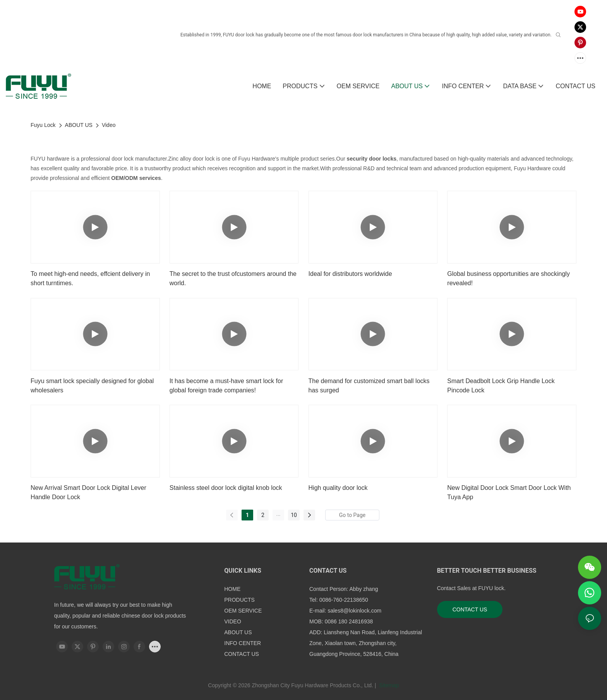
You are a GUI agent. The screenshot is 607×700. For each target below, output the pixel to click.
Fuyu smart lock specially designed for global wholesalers (92, 386)
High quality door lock (338, 488)
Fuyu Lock (43, 125)
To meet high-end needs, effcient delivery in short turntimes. (90, 278)
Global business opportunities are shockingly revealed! (508, 278)
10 (294, 515)
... (278, 514)
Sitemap (388, 685)
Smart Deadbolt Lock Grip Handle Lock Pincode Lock (501, 386)
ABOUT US (79, 125)
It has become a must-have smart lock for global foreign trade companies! (226, 386)
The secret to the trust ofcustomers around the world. (233, 278)
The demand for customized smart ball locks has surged (369, 386)
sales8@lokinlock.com (354, 611)
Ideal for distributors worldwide (350, 274)
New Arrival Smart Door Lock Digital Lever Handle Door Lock (88, 492)
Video (109, 125)
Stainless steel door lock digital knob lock (226, 488)
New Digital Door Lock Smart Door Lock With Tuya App (509, 492)
